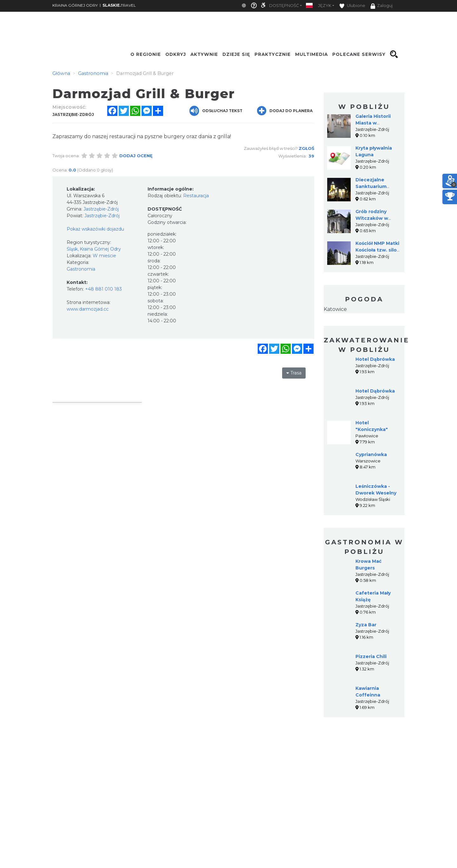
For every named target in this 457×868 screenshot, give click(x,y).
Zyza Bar (366, 625)
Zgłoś (306, 148)
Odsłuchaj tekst (216, 111)
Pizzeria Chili (371, 656)
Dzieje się (236, 54)
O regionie (146, 54)
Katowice (335, 309)
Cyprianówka (371, 454)
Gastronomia (81, 269)
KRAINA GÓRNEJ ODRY (75, 5)
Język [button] (325, 6)
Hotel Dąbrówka (375, 359)
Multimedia (311, 54)
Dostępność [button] (284, 6)
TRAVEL (119, 5)
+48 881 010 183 (103, 289)
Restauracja (196, 196)
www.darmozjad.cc (88, 309)
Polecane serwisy (359, 54)
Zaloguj (381, 6)
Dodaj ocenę (136, 156)
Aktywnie (204, 54)
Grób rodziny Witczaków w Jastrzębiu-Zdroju (377, 218)
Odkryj (176, 54)
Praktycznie (273, 54)
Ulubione (352, 6)
